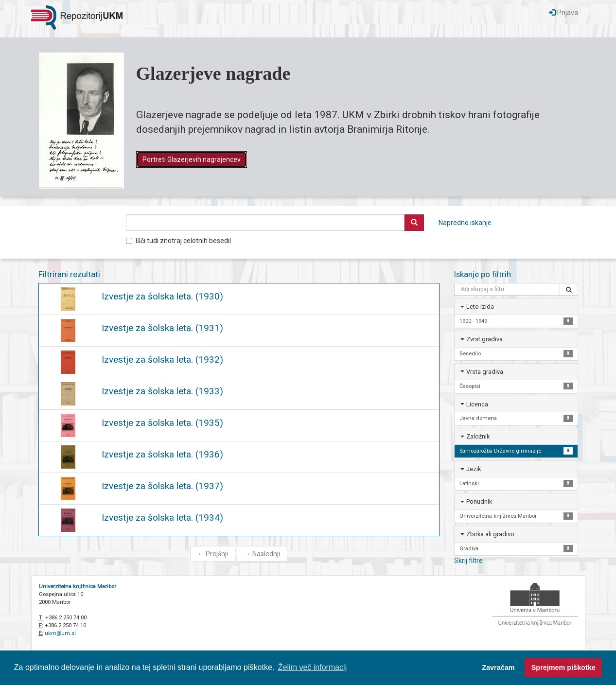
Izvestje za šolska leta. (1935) (162, 423)
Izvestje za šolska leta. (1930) (162, 296)
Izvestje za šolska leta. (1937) (162, 486)
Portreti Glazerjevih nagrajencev (192, 159)
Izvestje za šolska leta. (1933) (162, 391)
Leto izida (480, 307)
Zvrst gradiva (484, 339)
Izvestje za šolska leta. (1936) (162, 454)
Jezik (474, 469)
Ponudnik (479, 501)
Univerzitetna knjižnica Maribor (78, 587)
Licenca (477, 404)
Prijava (563, 13)
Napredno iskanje (465, 223)
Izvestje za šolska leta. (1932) (162, 360)
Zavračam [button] (498, 667)
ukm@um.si (60, 633)
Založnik (478, 436)
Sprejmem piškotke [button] (563, 667)
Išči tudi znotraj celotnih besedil (178, 241)
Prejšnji (213, 554)
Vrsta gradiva (485, 372)
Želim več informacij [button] (312, 667)
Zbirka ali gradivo (490, 534)
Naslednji (262, 554)
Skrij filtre (468, 561)
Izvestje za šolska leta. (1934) (162, 518)
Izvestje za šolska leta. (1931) (162, 328)
